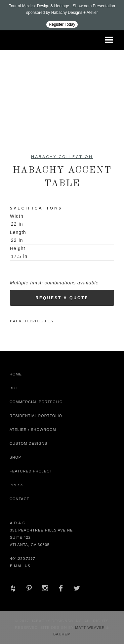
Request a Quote (62, 298)
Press (17, 485)
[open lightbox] (23, 108)
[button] (109, 40)
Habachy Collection (62, 157)
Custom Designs (28, 443)
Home (16, 374)
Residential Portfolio (36, 416)
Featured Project (31, 471)
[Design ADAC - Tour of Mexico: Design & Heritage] (62, 15)
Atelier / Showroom (33, 430)
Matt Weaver (91, 628)
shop (15, 457)
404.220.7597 (22, 558)
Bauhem (62, 634)
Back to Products (31, 321)
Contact (19, 499)
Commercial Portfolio (36, 402)
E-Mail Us (20, 566)
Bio (13, 388)
